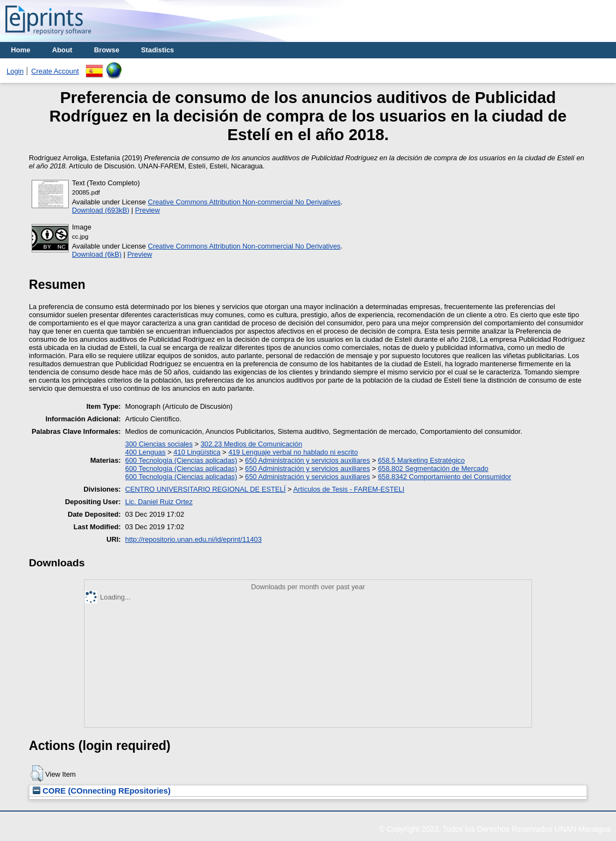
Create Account (55, 71)
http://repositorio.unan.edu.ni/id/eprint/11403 (194, 539)
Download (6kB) (97, 254)
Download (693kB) (101, 210)
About (62, 50)
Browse (107, 50)
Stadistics (158, 50)
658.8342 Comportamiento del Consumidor (445, 477)
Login (15, 71)
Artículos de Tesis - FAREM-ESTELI (349, 489)
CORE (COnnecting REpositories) (102, 791)
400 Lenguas (146, 452)
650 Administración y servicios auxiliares (308, 460)
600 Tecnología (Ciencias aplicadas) (181, 460)
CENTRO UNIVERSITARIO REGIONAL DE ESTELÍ (206, 489)
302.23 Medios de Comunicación (251, 444)
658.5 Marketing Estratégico (421, 460)
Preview (148, 210)
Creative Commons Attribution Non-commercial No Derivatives (244, 202)
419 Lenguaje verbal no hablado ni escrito (293, 452)
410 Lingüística (197, 452)
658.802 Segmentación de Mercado (433, 468)
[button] (37, 773)
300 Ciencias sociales (159, 444)
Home (21, 50)
